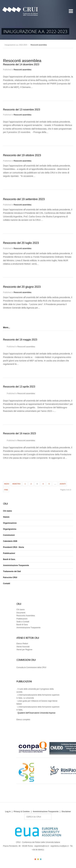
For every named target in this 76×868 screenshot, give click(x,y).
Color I (35, 859)
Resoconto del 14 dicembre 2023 (21, 64)
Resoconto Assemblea (26, 616)
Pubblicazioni (9, 553)
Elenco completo (23, 720)
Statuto (6, 517)
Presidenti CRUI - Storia (13, 547)
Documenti (21, 613)
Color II (38, 859)
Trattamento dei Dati (12, 571)
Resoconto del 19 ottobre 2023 (22, 155)
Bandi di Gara (9, 559)
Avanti (63, 484)
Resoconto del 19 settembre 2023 (24, 199)
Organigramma (10, 529)
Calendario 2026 (10, 541)
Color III (41, 859)
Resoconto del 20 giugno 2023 (22, 287)
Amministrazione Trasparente (16, 565)
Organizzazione (10, 523)
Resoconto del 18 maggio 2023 (20, 340)
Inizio (7, 484)
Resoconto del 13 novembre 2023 (22, 110)
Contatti (7, 584)
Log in (8, 812)
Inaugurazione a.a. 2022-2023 (16, 45)
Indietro (16, 484)
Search (25, 814)
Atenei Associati (23, 647)
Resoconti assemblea (23, 70)
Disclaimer (66, 812)
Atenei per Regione (24, 650)
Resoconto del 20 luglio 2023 (21, 243)
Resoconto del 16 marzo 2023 (19, 433)
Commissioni (9, 535)
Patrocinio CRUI (10, 577)
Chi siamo (7, 511)
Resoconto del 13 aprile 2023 (19, 387)
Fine (6, 490)
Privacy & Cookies (22, 812)
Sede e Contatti (23, 622)
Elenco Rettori (22, 644)
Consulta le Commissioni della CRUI (31, 667)
